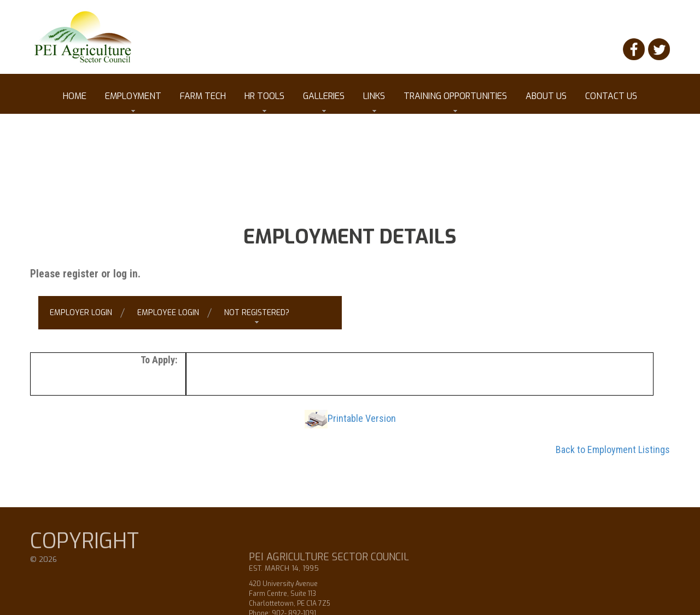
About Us (546, 96)
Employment (133, 101)
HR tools (264, 101)
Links (374, 101)
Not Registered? (257, 313)
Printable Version (362, 418)
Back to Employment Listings (613, 449)
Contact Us (611, 96)
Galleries (324, 101)
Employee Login (168, 313)
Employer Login (81, 313)
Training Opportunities (455, 101)
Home (75, 96)
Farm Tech (203, 96)
